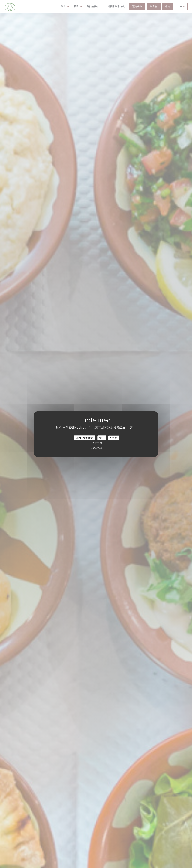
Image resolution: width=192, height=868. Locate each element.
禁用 (102, 438)
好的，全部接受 (84, 438)
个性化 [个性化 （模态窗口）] (114, 438)
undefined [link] (97, 448)
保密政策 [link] (97, 443)
